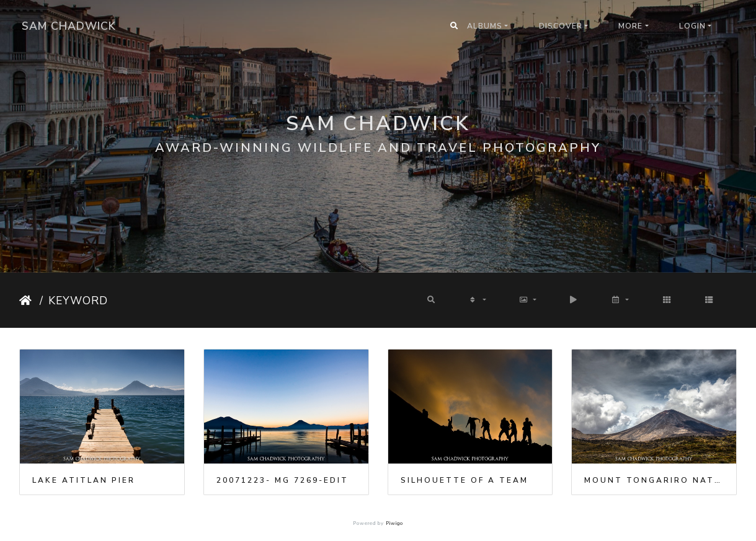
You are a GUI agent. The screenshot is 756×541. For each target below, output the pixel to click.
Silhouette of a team (465, 480)
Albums (485, 26)
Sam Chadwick (69, 26)
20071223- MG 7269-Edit (282, 480)
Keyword (78, 301)
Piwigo (394, 523)
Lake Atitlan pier (84, 480)
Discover (561, 26)
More (630, 26)
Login (692, 26)
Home (27, 301)
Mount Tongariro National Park (654, 480)
